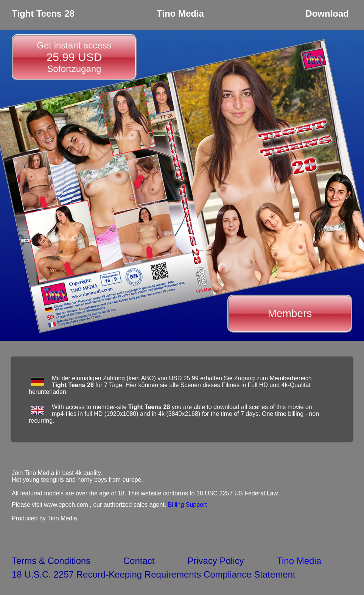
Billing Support (187, 505)
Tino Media (299, 561)
